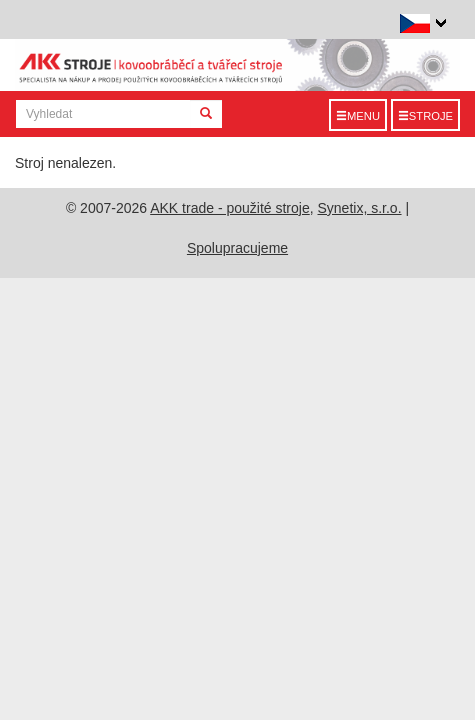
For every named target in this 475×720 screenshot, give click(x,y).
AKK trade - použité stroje (230, 208)
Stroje (425, 116)
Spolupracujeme (237, 248)
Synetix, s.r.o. (360, 208)
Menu (358, 116)
